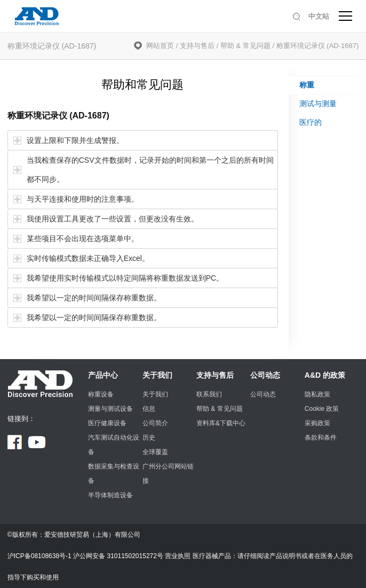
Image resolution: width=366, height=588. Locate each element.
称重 (307, 85)
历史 (149, 438)
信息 (149, 409)
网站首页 (160, 46)
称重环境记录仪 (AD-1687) (318, 46)
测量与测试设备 (110, 409)
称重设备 (101, 394)
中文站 (319, 16)
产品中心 (103, 375)
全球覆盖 (155, 452)
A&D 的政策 (325, 375)
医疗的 (311, 122)
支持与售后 (197, 46)
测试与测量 (318, 104)
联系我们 (209, 394)
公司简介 (155, 423)
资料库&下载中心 (221, 423)
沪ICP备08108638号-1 (39, 556)
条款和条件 (321, 438)
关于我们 (157, 375)
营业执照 (178, 556)
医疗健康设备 (107, 423)
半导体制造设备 (110, 495)
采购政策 (317, 423)
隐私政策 (317, 394)
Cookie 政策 (322, 409)
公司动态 (265, 375)
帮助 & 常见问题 (245, 46)
